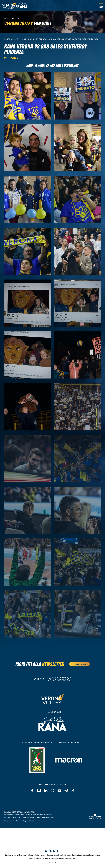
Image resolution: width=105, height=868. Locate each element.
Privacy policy (9, 821)
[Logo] (9, 6)
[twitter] (59, 679)
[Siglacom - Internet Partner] (95, 818)
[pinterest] (64, 679)
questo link (71, 855)
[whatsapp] (69, 679)
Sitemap (31, 821)
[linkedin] (49, 679)
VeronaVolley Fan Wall (36, 39)
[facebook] (54, 679)
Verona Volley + (12, 39)
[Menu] (101, 6)
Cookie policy (21, 821)
